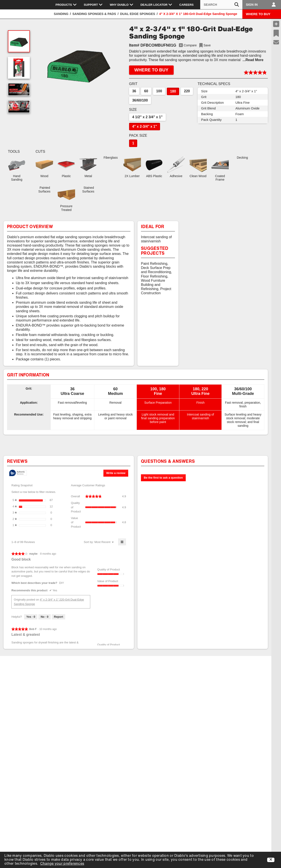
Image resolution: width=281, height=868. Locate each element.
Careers (186, 5)
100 (159, 91)
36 (134, 91)
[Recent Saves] (276, 33)
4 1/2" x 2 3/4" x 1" (147, 117)
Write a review (117, 474)
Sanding (61, 14)
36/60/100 (140, 100)
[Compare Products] (276, 24)
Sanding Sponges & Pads (94, 14)
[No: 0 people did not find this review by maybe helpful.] (44, 617)
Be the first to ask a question (163, 478)
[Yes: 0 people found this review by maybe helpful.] (31, 617)
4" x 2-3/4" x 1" (145, 126)
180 (173, 91)
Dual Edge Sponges (138, 14)
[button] (78, 63)
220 (187, 91)
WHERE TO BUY (258, 14)
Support (93, 5)
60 (146, 91)
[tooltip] (18, 473)
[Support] (276, 42)
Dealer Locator (156, 5)
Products (66, 5)
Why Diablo (122, 5)
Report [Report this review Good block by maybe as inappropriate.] (59, 617)
